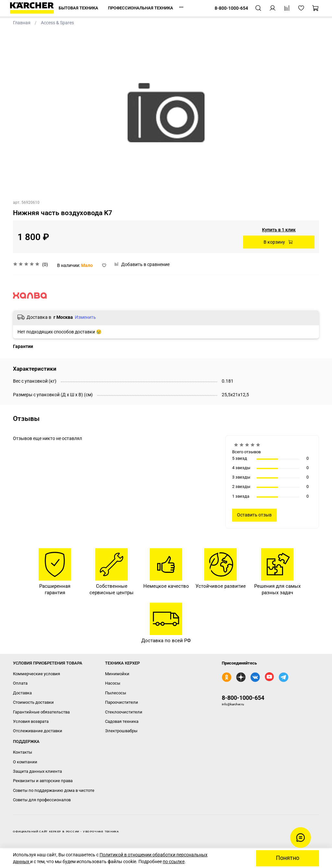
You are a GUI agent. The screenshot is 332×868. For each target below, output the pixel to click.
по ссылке (174, 862)
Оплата (20, 683)
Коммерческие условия (36, 674)
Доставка (22, 693)
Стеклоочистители (124, 712)
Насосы (113, 683)
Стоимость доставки (33, 702)
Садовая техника (122, 721)
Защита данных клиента (37, 771)
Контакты (23, 752)
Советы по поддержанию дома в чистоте (54, 790)
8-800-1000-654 (243, 698)
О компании (25, 762)
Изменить (85, 317)
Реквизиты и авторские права (43, 781)
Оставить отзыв (254, 515)
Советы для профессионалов (42, 800)
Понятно (288, 858)
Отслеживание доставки (38, 731)
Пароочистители (122, 702)
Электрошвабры (121, 731)
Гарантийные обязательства (41, 712)
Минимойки (117, 674)
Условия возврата (31, 721)
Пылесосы (116, 693)
